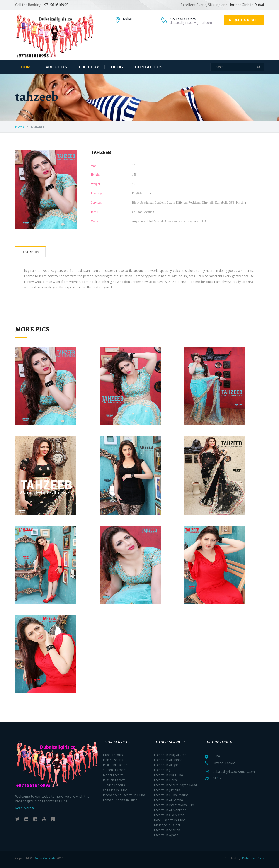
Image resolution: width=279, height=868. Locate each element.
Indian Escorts (113, 760)
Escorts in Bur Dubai (169, 775)
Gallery (89, 67)
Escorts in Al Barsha (168, 800)
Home (27, 67)
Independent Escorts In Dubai (124, 795)
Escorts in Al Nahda (168, 760)
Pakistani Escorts (115, 765)
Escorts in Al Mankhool (171, 810)
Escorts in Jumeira (167, 790)
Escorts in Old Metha (169, 815)
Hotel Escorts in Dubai (170, 820)
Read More (25, 808)
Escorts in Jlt (163, 770)
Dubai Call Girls (44, 858)
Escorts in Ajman (166, 835)
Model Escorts (113, 775)
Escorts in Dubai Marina (171, 795)
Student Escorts (114, 770)
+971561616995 (224, 763)
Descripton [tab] (30, 252)
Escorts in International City (174, 805)
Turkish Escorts (114, 785)
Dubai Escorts (113, 755)
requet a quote (244, 20)
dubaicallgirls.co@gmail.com (191, 22)
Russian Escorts (114, 780)
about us (56, 67)
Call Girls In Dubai (116, 790)
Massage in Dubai (167, 825)
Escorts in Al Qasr (167, 765)
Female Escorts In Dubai (121, 800)
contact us (149, 67)
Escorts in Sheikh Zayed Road (175, 785)
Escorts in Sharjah (167, 830)
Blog (117, 67)
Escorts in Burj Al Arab (170, 755)
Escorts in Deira (165, 780)
